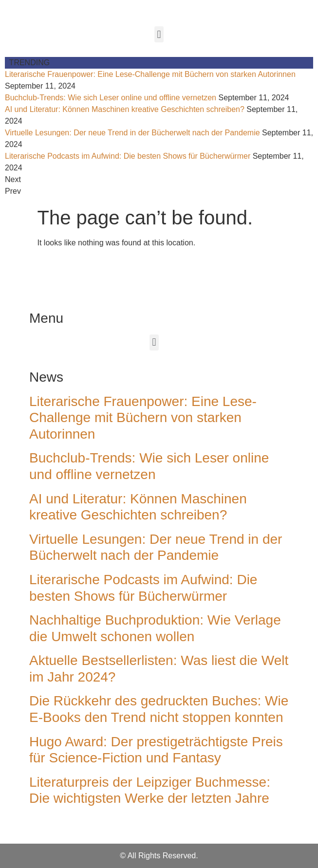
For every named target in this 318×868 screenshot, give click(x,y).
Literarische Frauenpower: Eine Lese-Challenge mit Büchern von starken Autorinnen (150, 74)
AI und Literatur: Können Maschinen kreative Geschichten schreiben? (125, 109)
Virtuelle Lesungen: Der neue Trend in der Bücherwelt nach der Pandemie (132, 133)
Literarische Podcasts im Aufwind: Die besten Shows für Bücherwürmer (128, 156)
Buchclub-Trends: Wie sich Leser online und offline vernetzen (111, 98)
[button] (159, 34)
